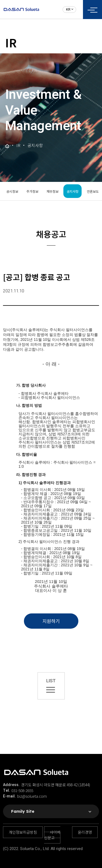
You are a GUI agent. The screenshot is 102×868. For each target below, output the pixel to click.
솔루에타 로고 (21, 10)
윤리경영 (85, 832)
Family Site (23, 811)
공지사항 (73, 191)
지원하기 (51, 621)
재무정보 (52, 191)
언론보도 (93, 191)
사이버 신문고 (52, 835)
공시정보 (12, 191)
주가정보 (32, 191)
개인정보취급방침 (23, 832)
